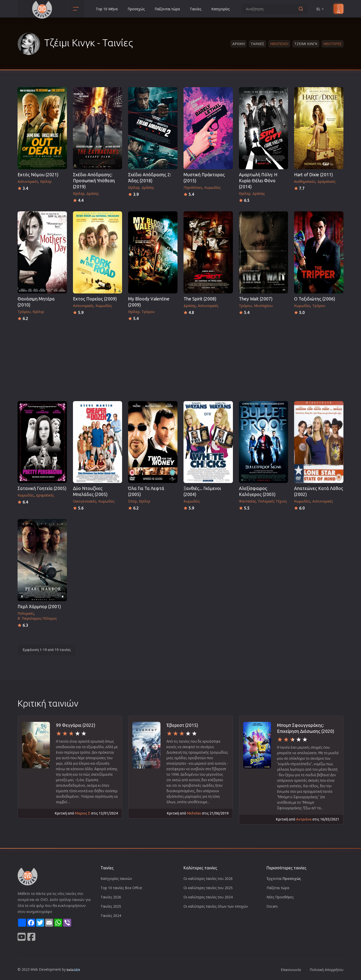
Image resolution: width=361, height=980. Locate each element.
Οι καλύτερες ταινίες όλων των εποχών (216, 906)
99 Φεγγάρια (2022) (76, 725)
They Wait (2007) (256, 299)
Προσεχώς (136, 9)
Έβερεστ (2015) (182, 725)
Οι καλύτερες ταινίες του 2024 (208, 897)
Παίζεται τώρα (278, 888)
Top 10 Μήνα (107, 9)
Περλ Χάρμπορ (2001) (39, 607)
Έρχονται (284, 878)
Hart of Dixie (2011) (313, 175)
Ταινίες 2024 (111, 916)
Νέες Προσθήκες (280, 897)
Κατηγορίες (220, 9)
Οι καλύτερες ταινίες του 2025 (208, 888)
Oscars (272, 906)
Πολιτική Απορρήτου (327, 970)
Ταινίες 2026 (111, 897)
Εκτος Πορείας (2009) (95, 299)
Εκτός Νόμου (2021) (38, 175)
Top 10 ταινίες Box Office (121, 888)
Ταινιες (257, 44)
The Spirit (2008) (200, 299)
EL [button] (320, 9)
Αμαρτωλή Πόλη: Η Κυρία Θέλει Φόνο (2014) (258, 181)
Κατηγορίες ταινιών (116, 878)
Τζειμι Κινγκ (306, 44)
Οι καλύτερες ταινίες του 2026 (208, 878)
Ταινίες (196, 9)
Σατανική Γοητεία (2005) (42, 488)
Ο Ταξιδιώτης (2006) (315, 299)
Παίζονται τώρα (167, 9)
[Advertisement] (180, 360)
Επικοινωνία (291, 970)
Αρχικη (239, 44)
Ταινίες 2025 (111, 906)
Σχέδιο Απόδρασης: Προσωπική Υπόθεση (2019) (94, 181)
